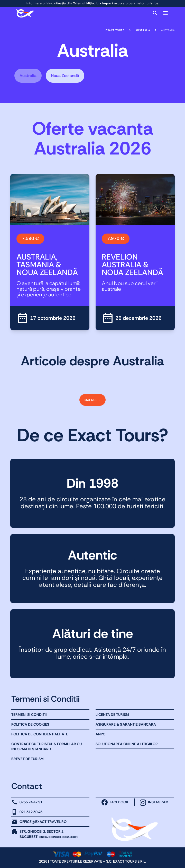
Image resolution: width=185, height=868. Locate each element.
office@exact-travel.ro (43, 822)
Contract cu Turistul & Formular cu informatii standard (47, 746)
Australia (143, 30)
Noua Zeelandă (65, 76)
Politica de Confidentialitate (40, 734)
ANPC (100, 734)
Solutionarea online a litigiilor (127, 744)
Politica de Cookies (30, 724)
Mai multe (92, 400)
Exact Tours (115, 30)
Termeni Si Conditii (29, 715)
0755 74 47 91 (31, 802)
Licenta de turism (112, 715)
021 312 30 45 (31, 812)
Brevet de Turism (27, 759)
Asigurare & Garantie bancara (126, 724)
